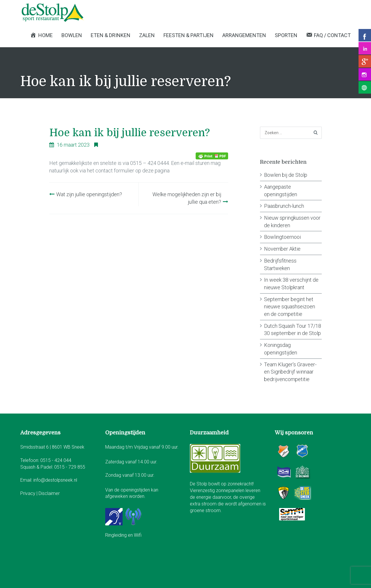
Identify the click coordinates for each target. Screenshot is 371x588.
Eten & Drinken (111, 35)
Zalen (147, 35)
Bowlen (72, 35)
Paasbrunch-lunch (284, 206)
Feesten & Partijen (189, 35)
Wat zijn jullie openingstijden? (89, 194)
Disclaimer (49, 493)
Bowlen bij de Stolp (286, 175)
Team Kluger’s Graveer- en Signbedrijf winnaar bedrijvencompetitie (290, 372)
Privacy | (29, 493)
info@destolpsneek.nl (55, 480)
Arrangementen (244, 35)
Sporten (286, 35)
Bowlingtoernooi (282, 237)
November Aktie (282, 249)
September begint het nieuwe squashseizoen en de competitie (290, 307)
